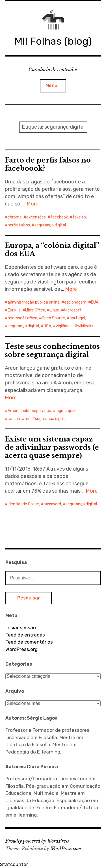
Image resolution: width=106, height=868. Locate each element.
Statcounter (14, 864)
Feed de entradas (25, 635)
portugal (77, 318)
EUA (95, 302)
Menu (51, 85)
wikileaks (85, 326)
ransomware (19, 419)
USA (47, 326)
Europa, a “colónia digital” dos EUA (52, 250)
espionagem (75, 302)
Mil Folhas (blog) (53, 41)
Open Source (53, 318)
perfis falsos (19, 225)
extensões (36, 217)
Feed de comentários (29, 642)
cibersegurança (37, 411)
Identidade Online (23, 504)
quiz (72, 411)
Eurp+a (14, 310)
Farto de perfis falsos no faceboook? (48, 164)
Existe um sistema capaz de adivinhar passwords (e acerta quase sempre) (52, 447)
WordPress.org (21, 649)
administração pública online (34, 302)
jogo (60, 411)
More (33, 204)
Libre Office (35, 310)
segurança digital (50, 225)
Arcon (13, 411)
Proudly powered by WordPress (37, 841)
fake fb (79, 217)
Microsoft (73, 310)
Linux (55, 310)
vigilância (64, 326)
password (52, 504)
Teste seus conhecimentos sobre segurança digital (52, 350)
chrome (15, 217)
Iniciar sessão (21, 627)
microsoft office (22, 318)
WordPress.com (66, 848)
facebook (59, 217)
